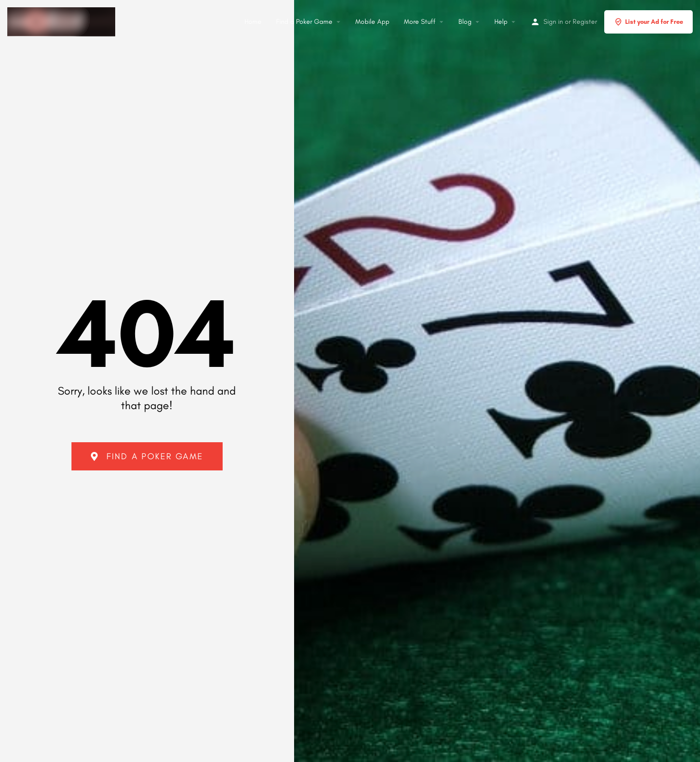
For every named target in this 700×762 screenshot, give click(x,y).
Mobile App (372, 22)
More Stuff (420, 22)
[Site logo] (62, 20)
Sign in (553, 22)
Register (585, 22)
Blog (465, 22)
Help (501, 22)
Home (253, 22)
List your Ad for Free (648, 22)
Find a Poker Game (304, 22)
